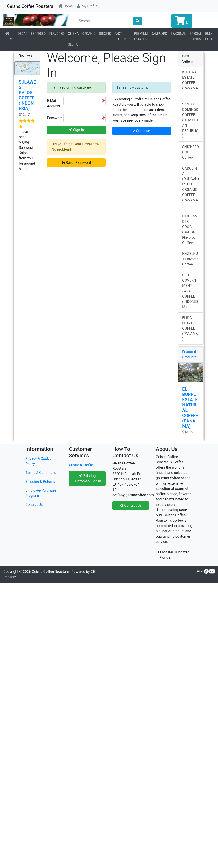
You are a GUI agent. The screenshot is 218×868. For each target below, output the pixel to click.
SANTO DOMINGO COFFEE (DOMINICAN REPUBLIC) (190, 120)
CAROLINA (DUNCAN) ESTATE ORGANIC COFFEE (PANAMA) (191, 187)
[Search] (104, 21)
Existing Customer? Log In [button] (87, 478)
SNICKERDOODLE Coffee (191, 152)
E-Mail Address (54, 103)
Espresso (38, 34)
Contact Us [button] (131, 505)
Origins (105, 34)
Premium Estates (141, 36)
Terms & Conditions (41, 473)
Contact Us (34, 505)
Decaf (23, 34)
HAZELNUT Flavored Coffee (190, 259)
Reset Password (76, 163)
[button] (89, 6)
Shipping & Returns (40, 482)
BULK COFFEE (211, 36)
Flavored (57, 34)
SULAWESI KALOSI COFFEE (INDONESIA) (27, 95)
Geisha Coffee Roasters (30, 6)
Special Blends (196, 36)
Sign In (76, 130)
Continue (142, 131)
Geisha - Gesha (73, 39)
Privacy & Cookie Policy (39, 461)
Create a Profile (81, 465)
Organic (89, 34)
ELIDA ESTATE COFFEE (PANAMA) (190, 328)
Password (54, 118)
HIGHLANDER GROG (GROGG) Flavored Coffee (190, 230)
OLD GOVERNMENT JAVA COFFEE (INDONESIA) (190, 291)
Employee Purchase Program (41, 493)
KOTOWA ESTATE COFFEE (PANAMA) (190, 83)
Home (10, 36)
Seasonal (178, 34)
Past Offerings (122, 36)
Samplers (159, 34)
